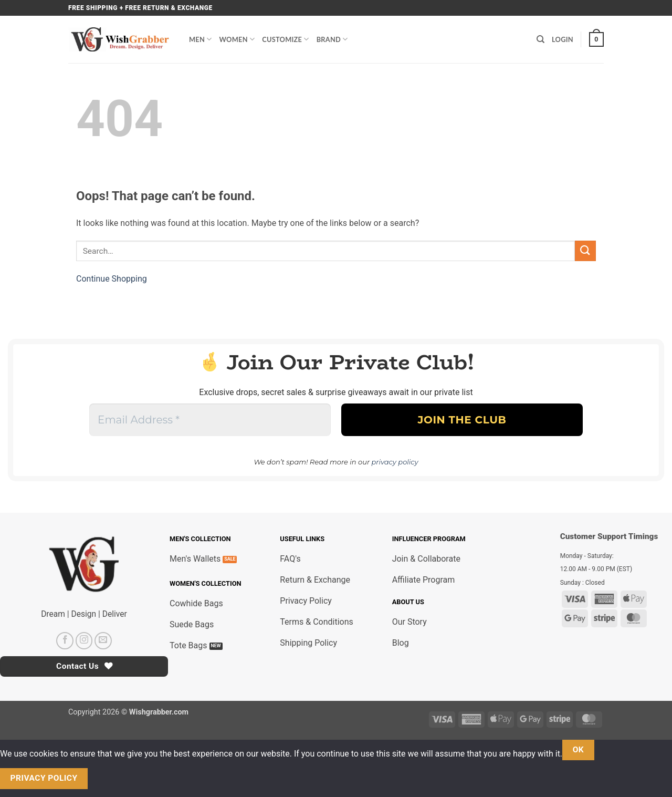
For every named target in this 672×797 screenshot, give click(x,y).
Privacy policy (44, 778)
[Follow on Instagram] (84, 641)
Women (237, 39)
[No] (106, 779)
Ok (579, 750)
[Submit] (585, 251)
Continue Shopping (112, 279)
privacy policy (395, 462)
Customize (285, 39)
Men (201, 39)
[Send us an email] (103, 641)
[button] (596, 39)
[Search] (540, 39)
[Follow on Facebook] (65, 641)
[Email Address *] (210, 420)
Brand (332, 39)
